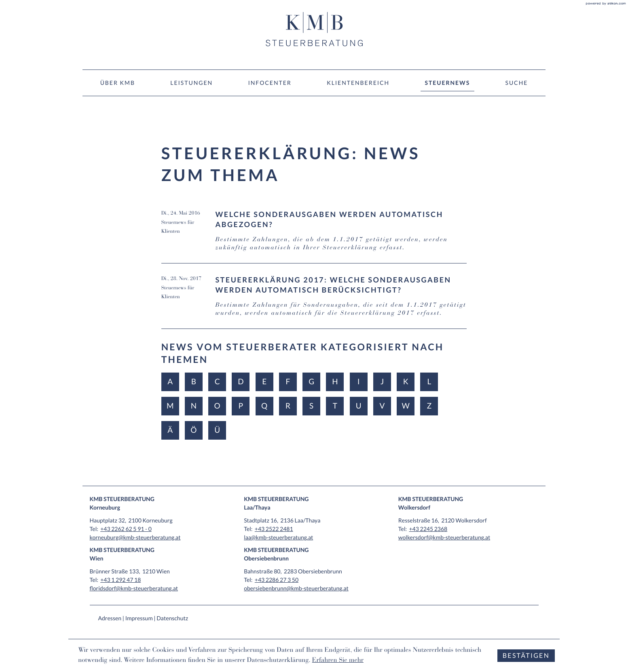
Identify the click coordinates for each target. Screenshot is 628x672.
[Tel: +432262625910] (126, 529)
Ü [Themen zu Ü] (217, 430)
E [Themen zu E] (264, 382)
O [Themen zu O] (217, 406)
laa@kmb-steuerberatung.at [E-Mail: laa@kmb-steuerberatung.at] (278, 537)
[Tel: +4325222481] (274, 529)
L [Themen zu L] (429, 382)
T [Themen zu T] (335, 406)
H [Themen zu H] (335, 382)
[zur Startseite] (314, 29)
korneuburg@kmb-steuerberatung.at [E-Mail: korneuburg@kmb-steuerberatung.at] (135, 537)
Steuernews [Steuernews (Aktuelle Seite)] (448, 83)
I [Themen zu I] (359, 382)
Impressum (139, 618)
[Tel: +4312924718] (121, 580)
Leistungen (191, 83)
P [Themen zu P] (241, 406)
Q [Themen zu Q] (264, 406)
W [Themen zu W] (405, 406)
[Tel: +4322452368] (428, 529)
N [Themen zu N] (194, 406)
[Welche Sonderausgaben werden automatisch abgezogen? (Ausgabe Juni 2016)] (314, 236)
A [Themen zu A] (170, 382)
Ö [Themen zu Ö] (193, 430)
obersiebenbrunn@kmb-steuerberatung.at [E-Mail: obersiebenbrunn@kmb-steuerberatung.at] (296, 588)
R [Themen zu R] (288, 406)
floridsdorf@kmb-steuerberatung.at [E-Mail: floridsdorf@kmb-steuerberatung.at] (134, 588)
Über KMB (118, 83)
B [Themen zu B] (194, 382)
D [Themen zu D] (241, 382)
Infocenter (270, 83)
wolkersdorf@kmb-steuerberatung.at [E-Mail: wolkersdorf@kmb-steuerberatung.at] (444, 537)
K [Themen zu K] (406, 382)
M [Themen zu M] (170, 406)
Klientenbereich (358, 83)
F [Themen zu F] (288, 382)
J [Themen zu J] (382, 382)
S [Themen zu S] (311, 406)
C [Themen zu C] (217, 382)
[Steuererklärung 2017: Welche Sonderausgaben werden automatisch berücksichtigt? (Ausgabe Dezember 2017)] (314, 302)
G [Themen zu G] (311, 382)
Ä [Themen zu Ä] (170, 430)
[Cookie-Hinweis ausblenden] (526, 656)
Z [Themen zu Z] (429, 406)
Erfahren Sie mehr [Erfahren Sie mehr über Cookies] (338, 661)
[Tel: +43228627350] (277, 580)
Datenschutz (172, 618)
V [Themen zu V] (382, 406)
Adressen (110, 618)
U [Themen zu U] (359, 406)
